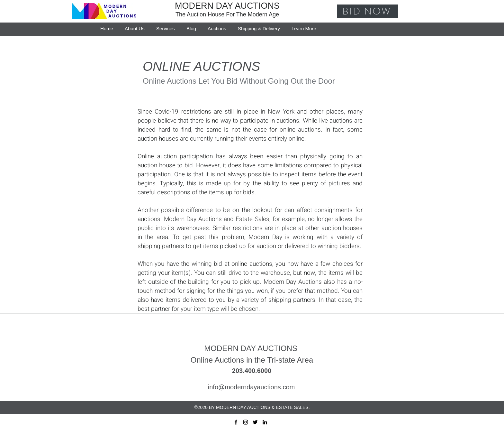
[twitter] (255, 422)
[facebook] (236, 422)
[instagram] (246, 422)
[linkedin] (265, 422)
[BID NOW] (367, 11)
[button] (304, 26)
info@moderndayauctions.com (251, 387)
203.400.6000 (252, 371)
